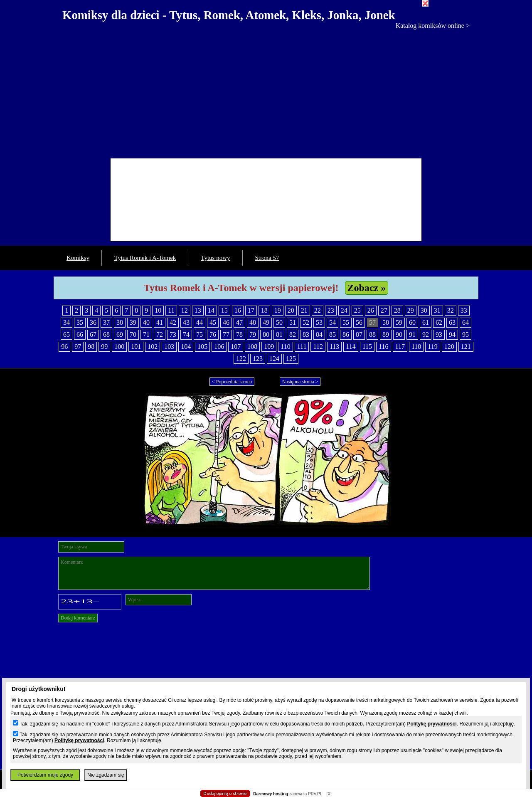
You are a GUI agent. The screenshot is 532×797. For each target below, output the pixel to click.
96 (64, 347)
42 (173, 322)
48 (253, 322)
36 (93, 322)
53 (319, 322)
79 (253, 334)
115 (367, 347)
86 (346, 334)
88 (372, 334)
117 (400, 347)
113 (334, 347)
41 (160, 322)
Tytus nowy (215, 258)
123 (258, 359)
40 (146, 322)
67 (93, 334)
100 (119, 347)
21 (304, 310)
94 (452, 334)
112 (318, 347)
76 (213, 334)
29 (411, 310)
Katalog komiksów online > (433, 26)
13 (198, 310)
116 (383, 347)
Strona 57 (267, 258)
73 (173, 334)
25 (357, 310)
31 (437, 310)
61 (426, 322)
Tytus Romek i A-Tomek (145, 258)
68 (106, 334)
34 (66, 322)
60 (412, 322)
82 (293, 334)
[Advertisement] (266, 92)
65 (66, 334)
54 (332, 322)
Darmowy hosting (271, 794)
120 (449, 347)
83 (306, 334)
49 (266, 322)
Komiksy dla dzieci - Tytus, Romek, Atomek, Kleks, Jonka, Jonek (229, 15)
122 (241, 359)
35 (80, 322)
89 (386, 334)
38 (120, 322)
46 (226, 322)
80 (266, 334)
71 (146, 334)
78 (239, 334)
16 (238, 310)
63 (452, 322)
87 (359, 334)
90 (399, 334)
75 (199, 334)
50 (279, 322)
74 (186, 334)
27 (384, 310)
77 (226, 334)
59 (399, 322)
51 (293, 322)
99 (104, 347)
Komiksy (78, 258)
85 (332, 334)
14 (211, 310)
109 (269, 347)
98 (91, 347)
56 (359, 322)
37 (106, 322)
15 (224, 310)
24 (344, 310)
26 (371, 310)
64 (465, 322)
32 (451, 310)
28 (397, 310)
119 (432, 347)
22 (318, 310)
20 (291, 310)
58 (386, 322)
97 (78, 347)
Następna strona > (300, 382)
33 (464, 310)
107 (236, 347)
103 (169, 347)
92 (426, 334)
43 (186, 322)
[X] (329, 794)
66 (80, 334)
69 (120, 334)
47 (239, 322)
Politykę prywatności (432, 724)
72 (160, 334)
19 (278, 310)
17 (251, 310)
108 (252, 347)
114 (351, 347)
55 (346, 322)
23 (331, 310)
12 (185, 310)
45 (213, 322)
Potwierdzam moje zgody (45, 775)
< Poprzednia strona (232, 382)
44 (199, 322)
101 (136, 347)
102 (153, 347)
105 (202, 347)
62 (439, 322)
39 (133, 322)
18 (264, 310)
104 (186, 347)
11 (171, 310)
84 (319, 334)
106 (219, 347)
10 (158, 310)
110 (285, 347)
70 (133, 334)
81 (279, 334)
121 (466, 347)
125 (291, 359)
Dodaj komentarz (78, 618)
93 (439, 334)
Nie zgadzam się (106, 775)
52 (306, 322)
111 (302, 347)
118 (416, 347)
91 (412, 334)
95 (465, 334)
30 (424, 310)
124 (274, 359)
